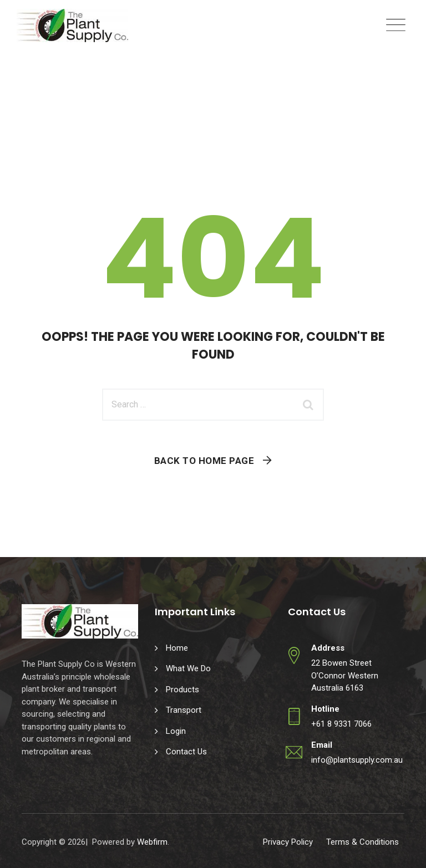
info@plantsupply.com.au (357, 760)
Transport (184, 710)
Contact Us (186, 752)
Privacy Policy (288, 842)
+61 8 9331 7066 (341, 724)
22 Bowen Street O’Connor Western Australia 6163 (345, 675)
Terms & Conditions (362, 842)
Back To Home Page (204, 461)
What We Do (188, 668)
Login (176, 731)
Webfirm (152, 842)
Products (182, 690)
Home (177, 648)
